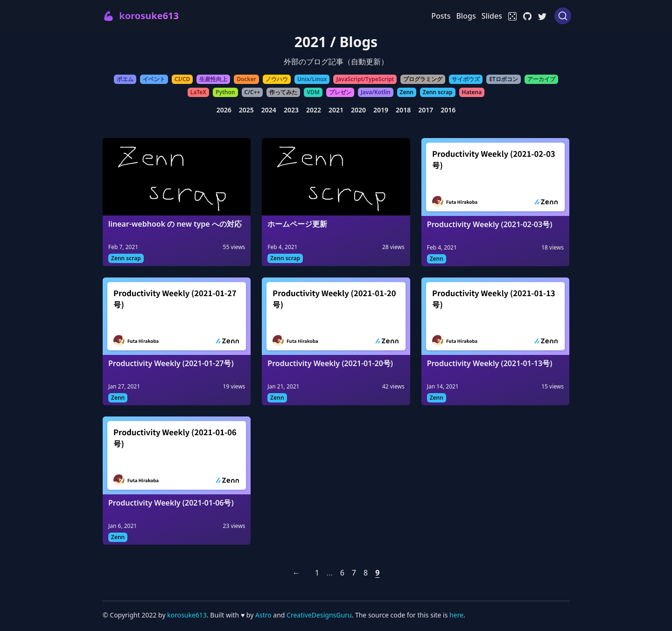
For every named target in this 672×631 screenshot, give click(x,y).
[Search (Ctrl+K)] (563, 16)
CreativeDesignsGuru (319, 615)
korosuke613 (187, 615)
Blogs (466, 16)
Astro (264, 615)
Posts (441, 16)
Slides (492, 16)
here (456, 615)
